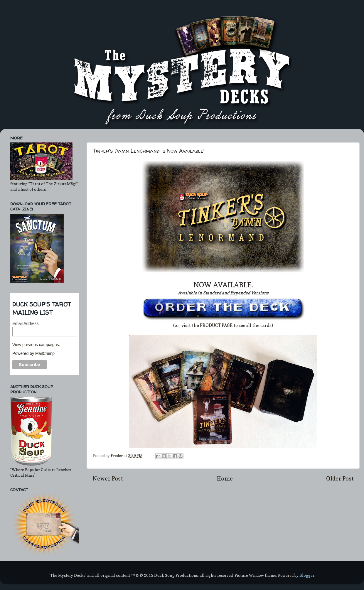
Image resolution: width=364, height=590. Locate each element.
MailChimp (45, 353)
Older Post (340, 478)
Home (225, 478)
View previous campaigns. (36, 345)
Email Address (25, 323)
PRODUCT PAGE (217, 326)
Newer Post (108, 478)
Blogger (307, 575)
